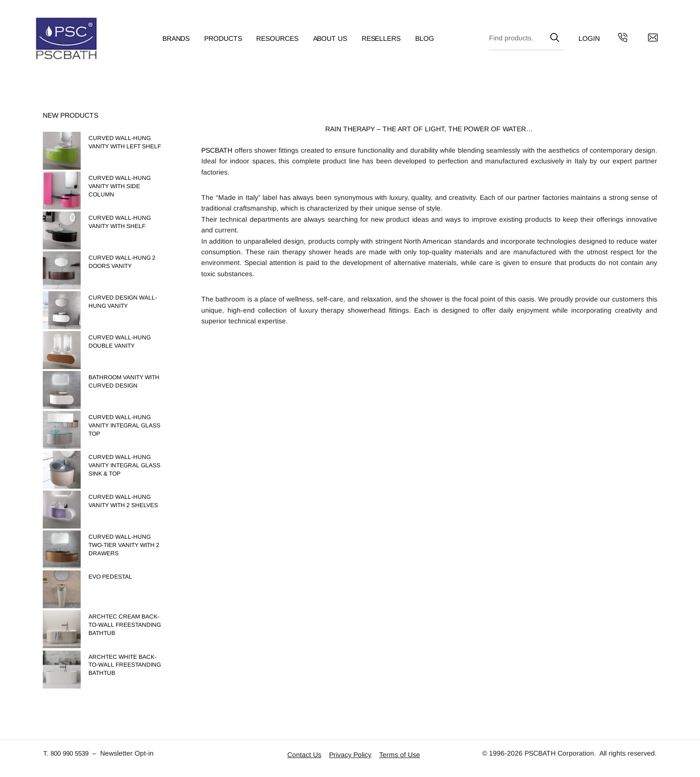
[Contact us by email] (646, 41)
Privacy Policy (350, 755)
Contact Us (304, 755)
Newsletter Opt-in (132, 753)
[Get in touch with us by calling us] (615, 41)
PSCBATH (217, 150)
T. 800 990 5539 (68, 753)
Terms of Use (400, 755)
